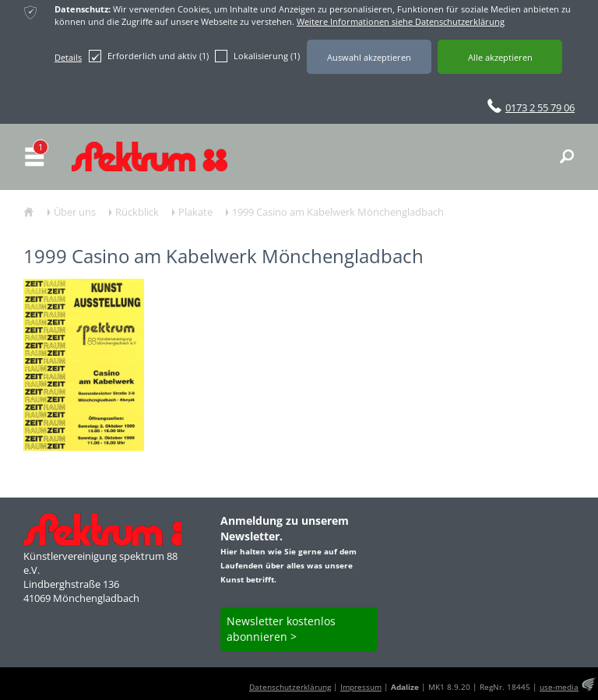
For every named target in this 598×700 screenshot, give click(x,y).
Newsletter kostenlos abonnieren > (281, 629)
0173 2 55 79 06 (540, 107)
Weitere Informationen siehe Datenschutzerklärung (401, 21)
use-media (559, 687)
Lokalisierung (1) (257, 56)
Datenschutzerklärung (290, 687)
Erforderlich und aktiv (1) (149, 56)
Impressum (361, 687)
